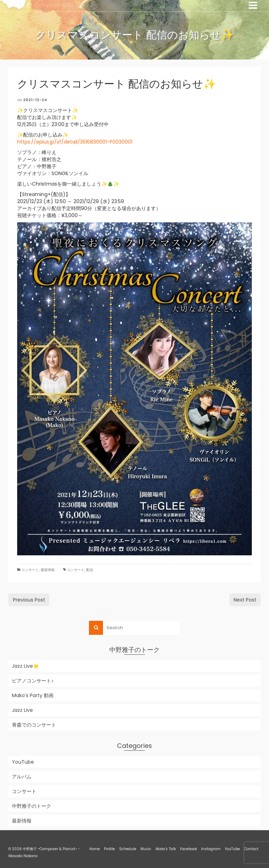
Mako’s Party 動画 (33, 695)
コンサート (30, 570)
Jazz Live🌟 (25, 666)
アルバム (22, 777)
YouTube (23, 762)
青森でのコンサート (34, 725)
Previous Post (29, 600)
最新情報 (48, 570)
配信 (90, 570)
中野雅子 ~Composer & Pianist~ (47, 5)
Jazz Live (22, 710)
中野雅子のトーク (32, 806)
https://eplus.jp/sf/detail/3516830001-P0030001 (75, 142)
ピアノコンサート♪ (33, 681)
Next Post (245, 600)
